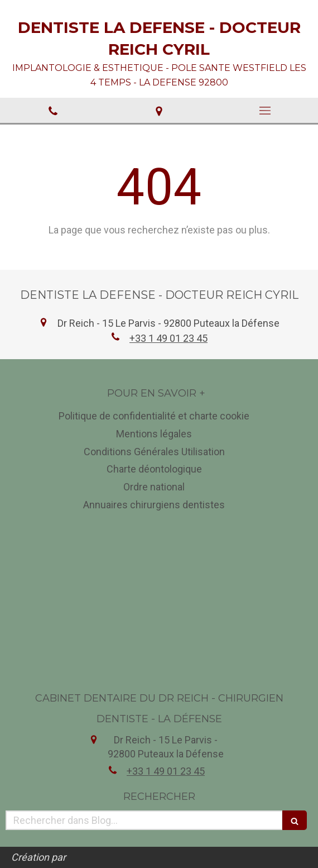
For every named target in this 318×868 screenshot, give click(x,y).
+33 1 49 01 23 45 (168, 338)
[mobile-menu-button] (265, 111)
